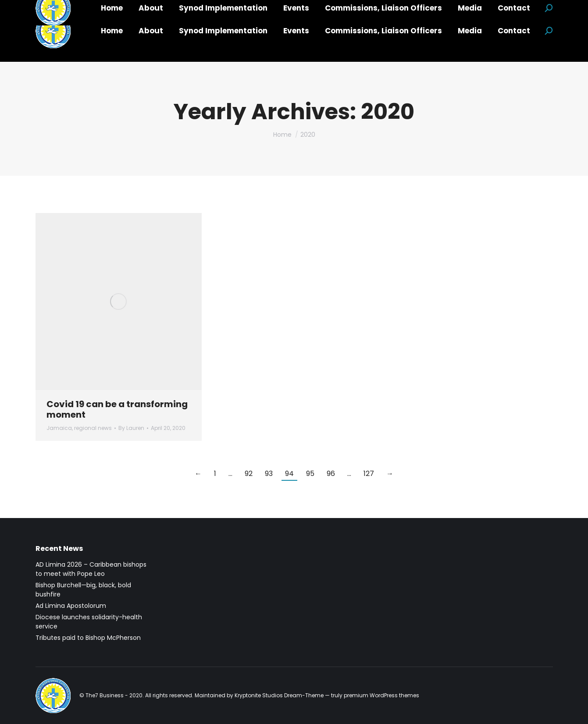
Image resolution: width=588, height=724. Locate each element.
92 (249, 474)
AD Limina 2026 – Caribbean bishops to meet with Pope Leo (91, 569)
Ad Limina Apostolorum (71, 606)
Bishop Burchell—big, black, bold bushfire (83, 590)
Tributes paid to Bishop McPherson (88, 638)
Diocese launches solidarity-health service (89, 622)
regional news (93, 428)
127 (369, 474)
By (131, 428)
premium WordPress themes (381, 695)
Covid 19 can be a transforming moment (117, 409)
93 (269, 474)
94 (289, 474)
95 (310, 474)
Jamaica (59, 428)
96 (331, 474)
